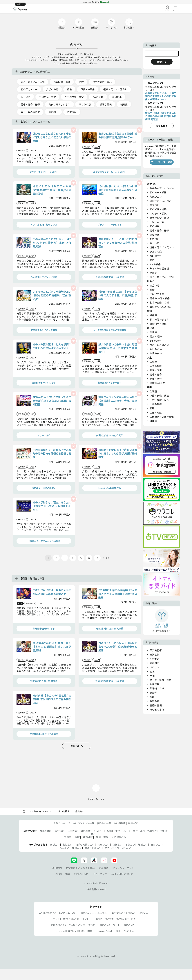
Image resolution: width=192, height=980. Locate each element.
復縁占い (117, 845)
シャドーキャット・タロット (44, 172)
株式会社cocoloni (96, 889)
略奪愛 (124, 104)
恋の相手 (53, 112)
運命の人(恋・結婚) (160, 298)
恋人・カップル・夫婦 (33, 82)
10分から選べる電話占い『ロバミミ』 (131, 913)
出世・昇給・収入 (159, 400)
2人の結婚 (98, 97)
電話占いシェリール (110, 925)
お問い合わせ (81, 874)
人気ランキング (62, 823)
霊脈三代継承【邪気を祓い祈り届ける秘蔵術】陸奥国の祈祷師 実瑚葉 (161, 116)
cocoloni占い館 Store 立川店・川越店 (74, 931)
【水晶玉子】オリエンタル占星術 (44, 541)
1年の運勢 (155, 341)
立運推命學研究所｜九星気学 (110, 277)
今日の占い (156, 353)
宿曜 (152, 697)
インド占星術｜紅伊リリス (44, 224)
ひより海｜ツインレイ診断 (44, 277)
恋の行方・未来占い (161, 201)
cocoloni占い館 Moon (96, 883)
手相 (152, 676)
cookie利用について (122, 874)
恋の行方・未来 (29, 89)
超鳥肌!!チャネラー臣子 (110, 382)
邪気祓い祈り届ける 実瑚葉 (110, 628)
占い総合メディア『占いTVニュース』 (58, 913)
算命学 (153, 693)
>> (108, 558)
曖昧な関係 (106, 104)
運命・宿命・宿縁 (30, 104)
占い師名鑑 (120, 823)
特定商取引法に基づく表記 (80, 868)
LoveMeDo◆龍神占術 (110, 488)
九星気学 (155, 684)
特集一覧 (133, 823)
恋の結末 (117, 97)
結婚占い (143, 845)
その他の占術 (157, 710)
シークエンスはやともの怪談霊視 (110, 330)
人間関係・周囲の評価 (162, 417)
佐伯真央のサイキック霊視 (44, 330)
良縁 (152, 290)
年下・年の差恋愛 (30, 112)
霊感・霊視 (156, 705)
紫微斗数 (155, 701)
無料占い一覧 (104, 823)
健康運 (153, 421)
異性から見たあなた (161, 307)
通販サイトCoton (125, 931)
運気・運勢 (156, 336)
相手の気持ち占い (85, 845)
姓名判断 (155, 663)
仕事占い (77, 848)
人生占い (64, 848)
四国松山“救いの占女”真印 (110, 435)
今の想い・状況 (47, 97)
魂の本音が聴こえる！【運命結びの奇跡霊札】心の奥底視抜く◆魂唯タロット (161, 96)
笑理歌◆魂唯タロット (44, 628)
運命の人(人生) (158, 383)
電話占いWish (131, 925)
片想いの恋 (52, 89)
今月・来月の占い (159, 345)
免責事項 (104, 868)
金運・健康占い (93, 848)
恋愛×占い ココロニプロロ (94, 913)
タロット (155, 667)
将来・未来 (156, 370)
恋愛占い (155, 205)
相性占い (155, 239)
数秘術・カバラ (158, 688)
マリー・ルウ (44, 435)
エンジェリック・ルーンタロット (110, 172)
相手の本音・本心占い (162, 188)
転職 (152, 408)
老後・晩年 (156, 379)
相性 (69, 89)
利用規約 (57, 868)
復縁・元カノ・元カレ (115, 89)
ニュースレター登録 (162, 162)
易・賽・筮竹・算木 (161, 680)
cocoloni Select (104, 931)
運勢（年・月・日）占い (118, 848)
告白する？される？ (59, 104)
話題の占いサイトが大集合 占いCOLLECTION (73, 925)
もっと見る (162, 126)
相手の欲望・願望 (74, 97)
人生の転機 (156, 366)
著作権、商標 (63, 874)
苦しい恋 (26, 97)
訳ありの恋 (85, 104)
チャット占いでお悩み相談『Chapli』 (72, 919)
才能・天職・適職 (159, 396)
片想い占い (156, 197)
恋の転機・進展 (62, 82)
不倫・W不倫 (88, 89)
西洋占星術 (156, 650)
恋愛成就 (72, 112)
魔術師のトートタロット (44, 382)
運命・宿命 (156, 374)
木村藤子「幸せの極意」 (44, 488)
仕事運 (153, 391)
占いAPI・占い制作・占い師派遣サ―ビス (115, 919)
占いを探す (64, 811)
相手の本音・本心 (102, 82)
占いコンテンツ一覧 (83, 823)
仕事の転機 (156, 404)
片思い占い (104, 845)
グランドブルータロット (110, 224)
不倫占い (130, 845)
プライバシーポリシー (124, 868)
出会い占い (157, 845)
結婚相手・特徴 (158, 324)
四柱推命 (155, 659)
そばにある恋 (157, 294)
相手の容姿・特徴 (159, 302)
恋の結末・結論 (158, 192)
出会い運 (155, 285)
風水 (152, 671)
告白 (152, 260)
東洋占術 (155, 655)
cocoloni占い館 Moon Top (38, 811)
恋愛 (81, 82)
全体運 (153, 332)
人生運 (153, 362)
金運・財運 (156, 412)
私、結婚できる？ (159, 319)
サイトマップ (100, 874)
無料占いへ (77, 746)
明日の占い (156, 349)
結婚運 (153, 315)
